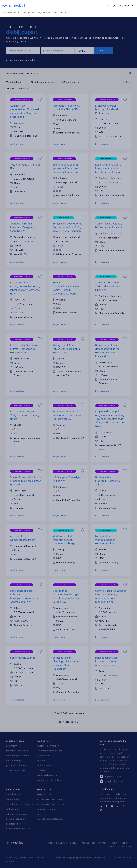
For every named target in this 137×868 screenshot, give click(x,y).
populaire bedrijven (17, 765)
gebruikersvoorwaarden (83, 843)
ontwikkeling (13, 794)
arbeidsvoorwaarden (17, 814)
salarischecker (14, 824)
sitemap (127, 846)
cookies (124, 843)
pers (40, 814)
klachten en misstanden (50, 819)
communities (13, 799)
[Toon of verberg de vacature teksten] (127, 73)
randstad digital (15, 760)
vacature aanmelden (48, 746)
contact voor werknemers (51, 799)
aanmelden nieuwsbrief (50, 780)
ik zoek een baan (12, 12)
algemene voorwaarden (50, 751)
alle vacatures (13, 746)
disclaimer (114, 846)
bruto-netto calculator (18, 829)
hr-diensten (43, 756)
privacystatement (108, 843)
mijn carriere (13, 789)
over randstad (62, 12)
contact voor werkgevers (51, 804)
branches (42, 760)
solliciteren (12, 809)
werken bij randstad (56, 843)
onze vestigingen (46, 809)
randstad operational (17, 751)
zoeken (104, 50)
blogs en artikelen (16, 819)
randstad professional (18, 756)
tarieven (42, 770)
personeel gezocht (47, 775)
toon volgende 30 (69, 722)
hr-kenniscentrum (47, 765)
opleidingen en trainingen (20, 804)
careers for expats (16, 770)
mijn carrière (45, 12)
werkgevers (30, 12)
